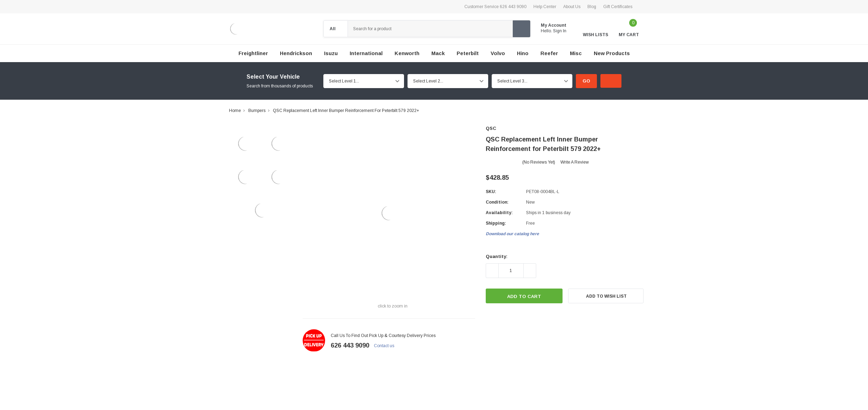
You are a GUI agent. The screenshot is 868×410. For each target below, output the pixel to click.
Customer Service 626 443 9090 (495, 7)
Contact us (387, 346)
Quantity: (497, 256)
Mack (438, 53)
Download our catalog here (512, 234)
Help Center (545, 7)
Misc (576, 53)
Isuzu (331, 53)
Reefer (549, 53)
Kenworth (407, 53)
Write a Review (575, 162)
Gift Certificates (618, 7)
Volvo (498, 53)
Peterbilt (468, 53)
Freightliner (253, 53)
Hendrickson (296, 53)
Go (586, 81)
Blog (592, 7)
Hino (523, 53)
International (366, 53)
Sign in (563, 31)
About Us (572, 7)
